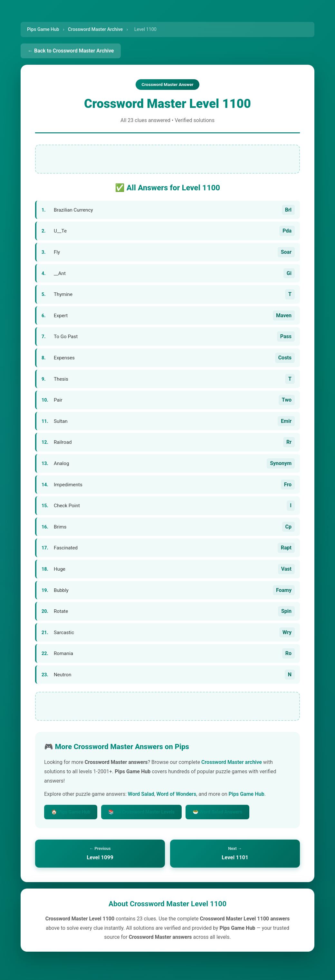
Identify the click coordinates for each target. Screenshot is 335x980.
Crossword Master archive (232, 762)
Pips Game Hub (43, 29)
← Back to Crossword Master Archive (71, 51)
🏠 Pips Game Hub (71, 812)
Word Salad (141, 794)
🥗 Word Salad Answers (217, 812)
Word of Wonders (177, 794)
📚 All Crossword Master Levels (141, 812)
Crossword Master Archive (95, 29)
